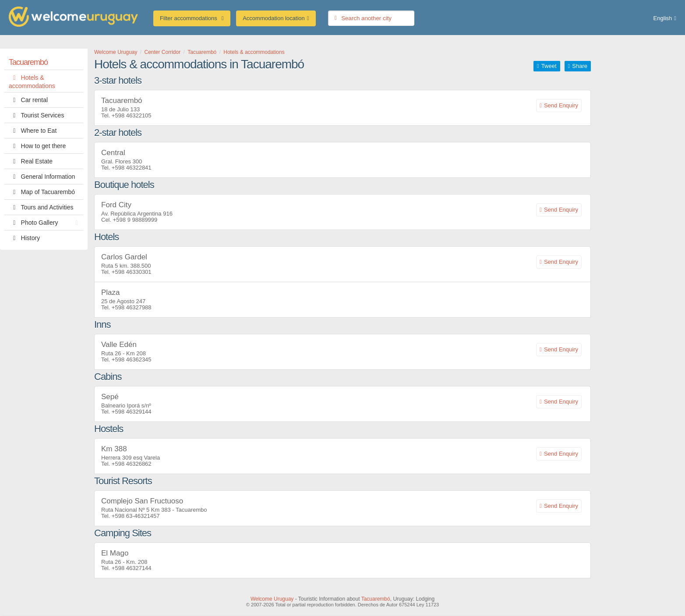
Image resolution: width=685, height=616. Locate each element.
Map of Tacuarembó (42, 192)
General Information (42, 177)
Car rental (28, 100)
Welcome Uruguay (272, 599)
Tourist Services (36, 115)
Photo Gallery (46, 223)
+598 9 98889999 (135, 220)
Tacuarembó (28, 62)
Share (580, 66)
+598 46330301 (132, 272)
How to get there (37, 146)
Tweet (549, 66)
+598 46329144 (132, 412)
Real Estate (31, 161)
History (24, 238)
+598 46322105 (132, 115)
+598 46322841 (132, 168)
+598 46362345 (132, 359)
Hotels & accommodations (32, 81)
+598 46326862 (132, 464)
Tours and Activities (41, 207)
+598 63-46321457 (136, 516)
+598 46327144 (132, 568)
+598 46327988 (132, 307)
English (663, 18)
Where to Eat (33, 131)
